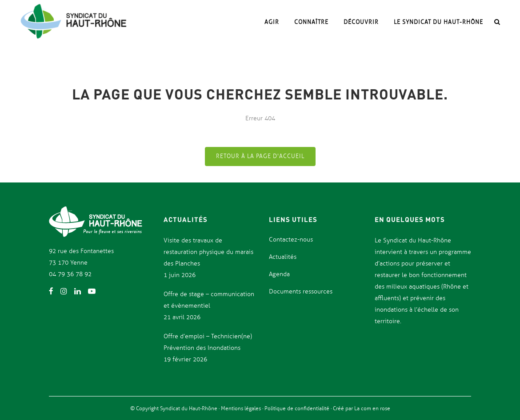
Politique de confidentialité (298, 408)
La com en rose (372, 408)
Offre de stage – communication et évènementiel (209, 300)
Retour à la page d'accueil (260, 156)
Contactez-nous (291, 240)
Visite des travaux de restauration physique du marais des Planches (208, 252)
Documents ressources (301, 291)
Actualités (283, 257)
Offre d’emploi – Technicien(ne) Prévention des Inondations (208, 342)
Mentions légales (242, 408)
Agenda (279, 274)
